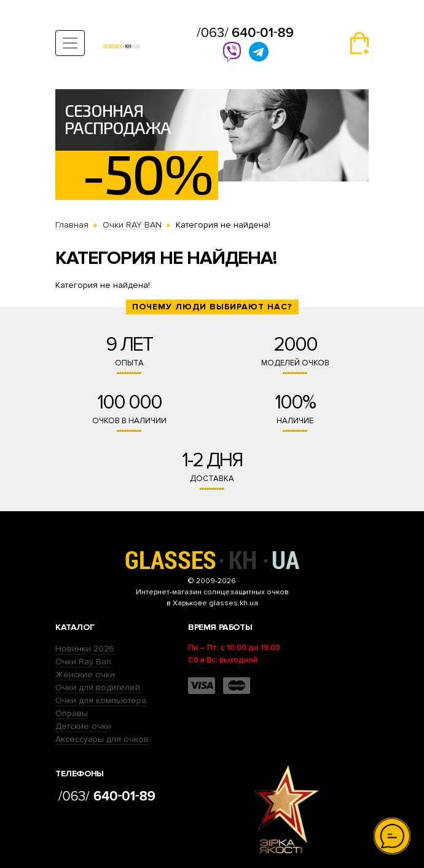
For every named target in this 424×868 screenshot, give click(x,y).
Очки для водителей (98, 687)
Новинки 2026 (85, 649)
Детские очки (83, 726)
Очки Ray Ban (83, 662)
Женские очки (85, 675)
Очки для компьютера (101, 700)
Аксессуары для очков (102, 739)
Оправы (72, 713)
